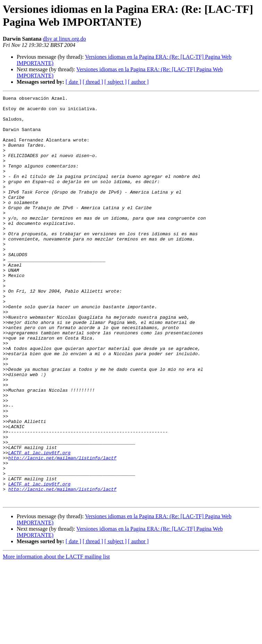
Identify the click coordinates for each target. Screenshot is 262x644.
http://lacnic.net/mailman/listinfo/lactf (62, 531)
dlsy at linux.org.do (65, 39)
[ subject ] (116, 82)
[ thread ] (93, 82)
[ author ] (138, 82)
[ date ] (73, 82)
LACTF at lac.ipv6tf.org (39, 524)
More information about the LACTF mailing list (56, 638)
